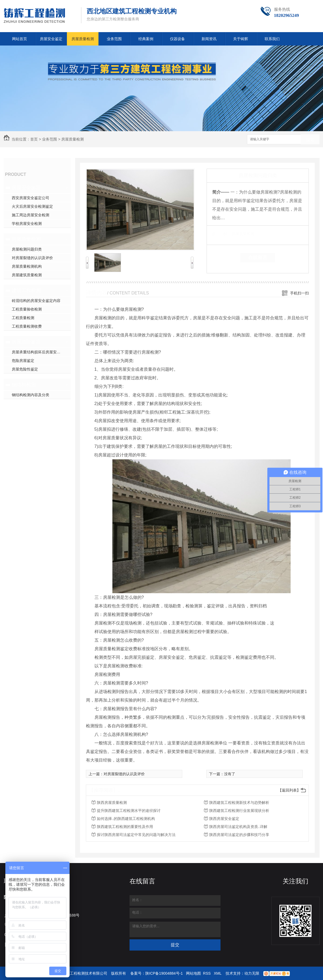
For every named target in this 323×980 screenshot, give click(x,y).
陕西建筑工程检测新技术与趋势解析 (239, 803)
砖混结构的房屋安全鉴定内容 (36, 301)
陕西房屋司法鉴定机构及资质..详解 (238, 827)
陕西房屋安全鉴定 (224, 819)
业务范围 (114, 39)
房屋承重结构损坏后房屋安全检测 (40, 352)
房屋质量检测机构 (27, 266)
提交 (175, 945)
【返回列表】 (289, 790)
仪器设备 (177, 39)
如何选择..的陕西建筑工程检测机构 (126, 819)
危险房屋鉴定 (23, 361)
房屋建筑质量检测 (27, 275)
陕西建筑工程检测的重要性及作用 (125, 827)
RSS (208, 973)
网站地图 (193, 973)
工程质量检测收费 (27, 326)
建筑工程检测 (26, 290)
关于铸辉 (241, 39)
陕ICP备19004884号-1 (164, 973)
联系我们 (272, 39)
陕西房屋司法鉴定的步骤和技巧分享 (239, 835)
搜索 (310, 140)
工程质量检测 (23, 318)
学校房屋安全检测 (27, 224)
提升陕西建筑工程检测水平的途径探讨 (129, 811)
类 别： (221, 234)
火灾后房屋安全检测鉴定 (32, 206)
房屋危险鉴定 (26, 342)
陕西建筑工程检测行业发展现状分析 (239, 811)
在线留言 (258, 258)
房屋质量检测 (83, 39)
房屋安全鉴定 (51, 39)
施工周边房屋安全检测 (31, 215)
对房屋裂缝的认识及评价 (32, 258)
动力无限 (252, 973)
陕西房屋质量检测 (112, 803)
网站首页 (20, 39)
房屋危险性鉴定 (25, 369)
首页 (34, 139)
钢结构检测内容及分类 (31, 395)
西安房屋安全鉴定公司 (31, 198)
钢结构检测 (24, 385)
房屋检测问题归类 (27, 249)
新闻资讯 (209, 39)
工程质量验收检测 (27, 309)
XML (218, 973)
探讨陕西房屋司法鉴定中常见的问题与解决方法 (136, 835)
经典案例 (146, 39)
